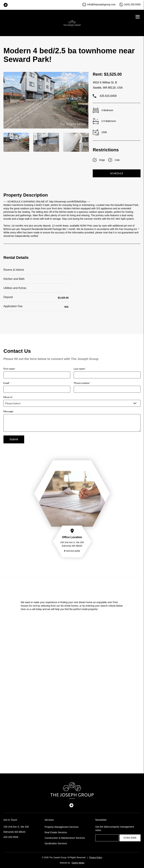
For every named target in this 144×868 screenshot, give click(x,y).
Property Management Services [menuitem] (61, 827)
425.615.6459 (105, 96)
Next (85, 98)
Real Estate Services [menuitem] (56, 832)
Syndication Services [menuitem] (56, 843)
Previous (7, 98)
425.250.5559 (11, 837)
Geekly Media (78, 863)
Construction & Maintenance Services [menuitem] (65, 838)
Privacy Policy (96, 858)
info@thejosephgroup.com (101, 4)
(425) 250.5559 (132, 4)
